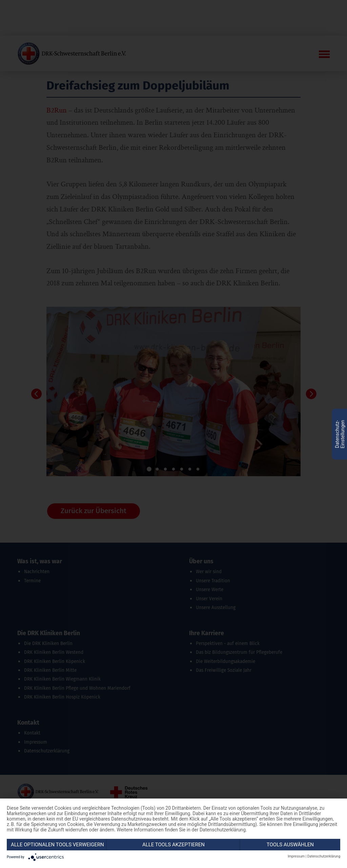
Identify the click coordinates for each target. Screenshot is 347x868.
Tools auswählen (290, 845)
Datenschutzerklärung (324, 856)
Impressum (296, 856)
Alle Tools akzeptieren (173, 845)
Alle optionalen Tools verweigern (57, 845)
